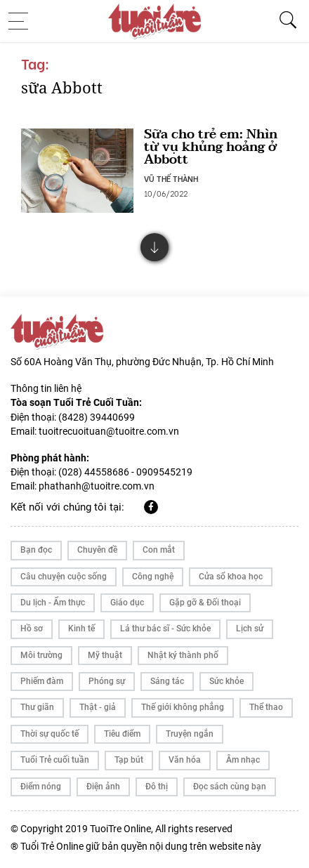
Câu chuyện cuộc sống (64, 577)
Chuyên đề (97, 550)
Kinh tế (81, 629)
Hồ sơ (32, 629)
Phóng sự (107, 681)
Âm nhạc (243, 760)
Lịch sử (250, 629)
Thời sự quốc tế (50, 734)
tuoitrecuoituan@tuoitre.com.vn (109, 431)
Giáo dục (127, 603)
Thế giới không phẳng (183, 707)
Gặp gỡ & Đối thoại (205, 603)
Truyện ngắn (190, 734)
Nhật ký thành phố (183, 655)
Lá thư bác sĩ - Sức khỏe (165, 629)
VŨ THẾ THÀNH (171, 178)
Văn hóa (185, 760)
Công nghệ (153, 577)
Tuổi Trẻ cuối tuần (55, 760)
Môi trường (41, 655)
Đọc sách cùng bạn (230, 787)
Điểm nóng (41, 787)
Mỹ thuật (105, 655)
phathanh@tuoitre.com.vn (97, 486)
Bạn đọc (36, 550)
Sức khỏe (226, 681)
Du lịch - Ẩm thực (53, 603)
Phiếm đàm (42, 681)
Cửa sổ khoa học (231, 577)
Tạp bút (129, 760)
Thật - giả (98, 707)
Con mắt (159, 550)
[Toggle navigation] (22, 21)
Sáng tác (167, 681)
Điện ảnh (103, 787)
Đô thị (157, 787)
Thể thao (266, 707)
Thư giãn (37, 707)
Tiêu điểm (122, 734)
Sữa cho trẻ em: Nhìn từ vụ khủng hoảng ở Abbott (211, 147)
